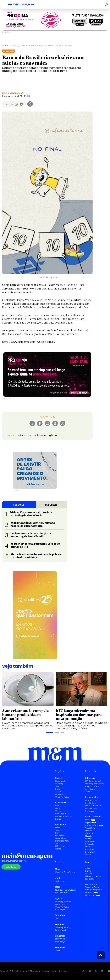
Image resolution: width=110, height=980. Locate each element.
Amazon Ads (90, 841)
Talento (88, 792)
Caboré (58, 849)
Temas (10, 435)
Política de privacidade (94, 876)
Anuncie (88, 874)
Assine (88, 868)
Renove (88, 871)
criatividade (25, 435)
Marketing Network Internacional (63, 929)
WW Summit (60, 836)
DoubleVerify (90, 852)
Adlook (88, 855)
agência (52, 435)
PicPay (88, 820)
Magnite (89, 836)
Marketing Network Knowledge (63, 903)
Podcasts (59, 806)
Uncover (89, 839)
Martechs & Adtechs (93, 806)
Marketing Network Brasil (65, 890)
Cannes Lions (60, 838)
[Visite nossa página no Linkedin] (102, 971)
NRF (57, 833)
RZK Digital (90, 849)
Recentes (18, 505)
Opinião (58, 792)
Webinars (59, 811)
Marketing (59, 784)
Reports (58, 819)
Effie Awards (60, 846)
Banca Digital (60, 814)
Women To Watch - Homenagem (63, 908)
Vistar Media (90, 828)
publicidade (39, 435)
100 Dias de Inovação (94, 781)
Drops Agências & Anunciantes (92, 788)
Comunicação (15, 45)
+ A (11, 104)
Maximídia (59, 844)
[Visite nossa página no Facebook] (83, 971)
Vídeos (58, 808)
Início (5, 45)
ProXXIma (59, 794)
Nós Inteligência (92, 825)
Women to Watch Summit (65, 872)
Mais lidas (51, 505)
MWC (57, 830)
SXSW (57, 828)
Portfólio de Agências (64, 816)
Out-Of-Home (91, 803)
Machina (89, 831)
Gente (58, 789)
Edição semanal (91, 884)
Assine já (11, 867)
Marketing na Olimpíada (95, 784)
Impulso (88, 822)
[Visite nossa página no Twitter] (90, 971)
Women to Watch (92, 887)
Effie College (60, 941)
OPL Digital (90, 844)
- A (6, 104)
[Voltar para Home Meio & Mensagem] (24, 4)
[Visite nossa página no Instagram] (96, 971)
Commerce (89, 811)
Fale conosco (90, 879)
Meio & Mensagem (11, 93)
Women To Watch (62, 797)
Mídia (57, 786)
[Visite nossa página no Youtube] (109, 971)
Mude (87, 847)
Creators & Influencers (94, 800)
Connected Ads (91, 808)
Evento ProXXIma (62, 841)
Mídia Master (60, 881)
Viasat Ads (89, 833)
